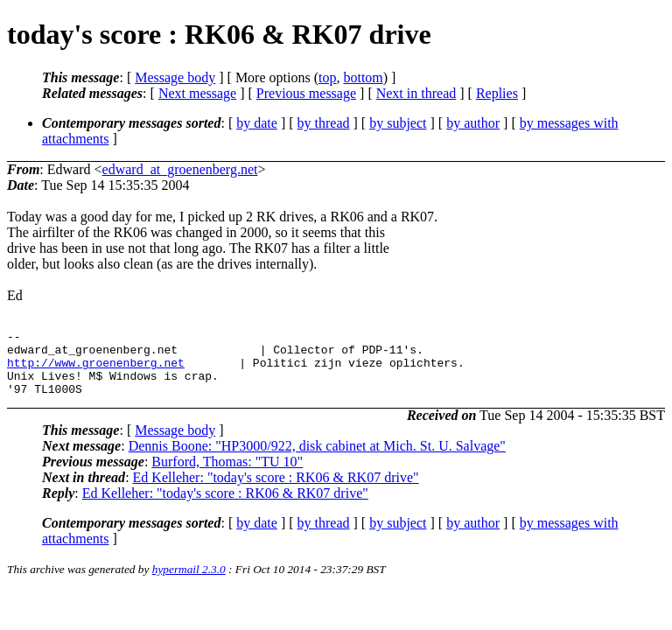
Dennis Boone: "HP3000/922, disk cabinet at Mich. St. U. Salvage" (317, 459)
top (327, 77)
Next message (197, 93)
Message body (175, 77)
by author (473, 123)
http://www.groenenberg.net (96, 370)
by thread (324, 123)
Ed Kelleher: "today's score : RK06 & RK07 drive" (276, 490)
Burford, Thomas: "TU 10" (227, 475)
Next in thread (416, 93)
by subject (398, 123)
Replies (497, 93)
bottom (363, 77)
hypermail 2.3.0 (189, 582)
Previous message (306, 93)
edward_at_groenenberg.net (180, 169)
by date (257, 123)
